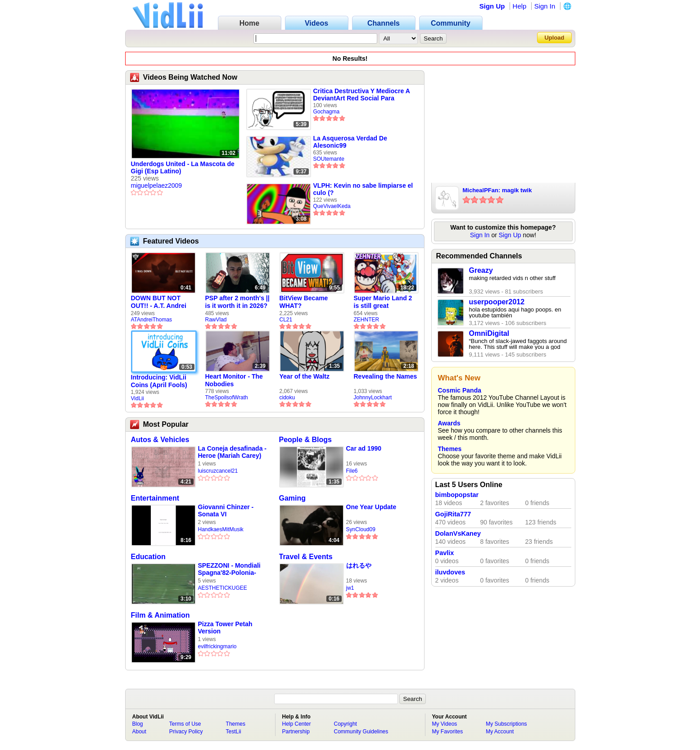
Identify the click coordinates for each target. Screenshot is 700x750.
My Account (500, 732)
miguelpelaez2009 (157, 185)
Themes (450, 449)
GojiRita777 (453, 514)
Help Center (297, 724)
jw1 (350, 588)
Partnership (296, 732)
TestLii (234, 732)
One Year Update (371, 507)
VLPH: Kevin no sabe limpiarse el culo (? (363, 189)
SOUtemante (329, 159)
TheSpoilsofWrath (227, 398)
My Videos (445, 724)
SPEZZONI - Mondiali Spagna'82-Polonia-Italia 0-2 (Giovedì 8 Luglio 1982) (229, 569)
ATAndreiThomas (152, 320)
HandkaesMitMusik (221, 529)
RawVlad (216, 320)
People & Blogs (305, 440)
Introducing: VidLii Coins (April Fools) (159, 381)
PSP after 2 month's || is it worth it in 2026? (237, 302)
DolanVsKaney (458, 533)
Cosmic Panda (460, 390)
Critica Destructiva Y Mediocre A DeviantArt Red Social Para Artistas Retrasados (362, 95)
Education (148, 557)
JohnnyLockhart (373, 398)
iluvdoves (450, 572)
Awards (449, 423)
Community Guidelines (361, 732)
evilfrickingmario (217, 646)
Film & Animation (160, 615)
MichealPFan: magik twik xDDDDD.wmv (497, 191)
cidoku (287, 398)
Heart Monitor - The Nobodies (234, 380)
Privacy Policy (186, 732)
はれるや (359, 565)
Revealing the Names (386, 376)
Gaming (293, 498)
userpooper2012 (497, 302)
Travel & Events (306, 557)
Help (520, 6)
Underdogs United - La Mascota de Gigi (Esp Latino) (183, 167)
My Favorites (448, 732)
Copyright (345, 724)
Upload (554, 38)
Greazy (481, 270)
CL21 (286, 320)
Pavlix (445, 553)
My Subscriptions (506, 724)
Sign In (545, 6)
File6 (352, 471)
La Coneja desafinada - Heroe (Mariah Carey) (232, 452)
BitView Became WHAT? (304, 302)
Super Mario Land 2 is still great (383, 302)
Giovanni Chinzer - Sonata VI (226, 511)
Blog (138, 724)
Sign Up (492, 6)
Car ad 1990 (364, 448)
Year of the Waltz (305, 376)
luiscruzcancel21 (218, 471)
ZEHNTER (367, 320)
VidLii (138, 398)
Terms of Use (185, 724)
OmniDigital (489, 333)
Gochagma (327, 112)
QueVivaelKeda (332, 206)
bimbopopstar (457, 495)
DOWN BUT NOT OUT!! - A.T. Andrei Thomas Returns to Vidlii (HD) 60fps (160, 302)
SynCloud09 (361, 529)
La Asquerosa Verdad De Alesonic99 (350, 142)
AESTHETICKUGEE (223, 588)
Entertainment (155, 498)
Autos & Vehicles (160, 440)
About (139, 732)
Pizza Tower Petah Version (225, 628)
